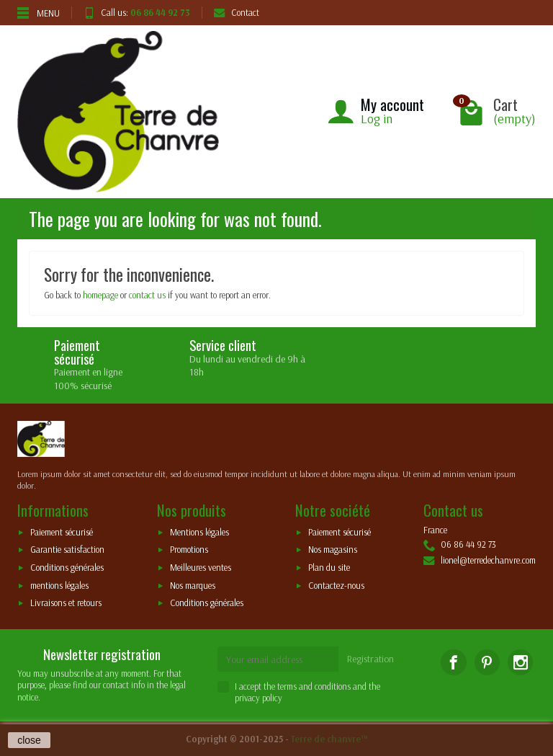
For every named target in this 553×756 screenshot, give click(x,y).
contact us (147, 295)
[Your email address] (278, 659)
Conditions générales (67, 567)
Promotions (189, 550)
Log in (377, 119)
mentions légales (59, 585)
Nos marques (193, 585)
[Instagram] (520, 662)
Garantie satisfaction (67, 550)
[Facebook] (453, 662)
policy (272, 698)
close (29, 740)
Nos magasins (333, 550)
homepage (100, 295)
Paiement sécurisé (62, 532)
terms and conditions (314, 686)
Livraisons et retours (66, 603)
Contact (237, 12)
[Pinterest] (487, 662)
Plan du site (329, 567)
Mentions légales (199, 532)
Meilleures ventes (201, 567)
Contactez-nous (336, 585)
